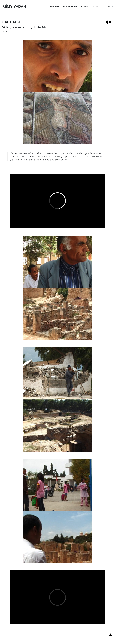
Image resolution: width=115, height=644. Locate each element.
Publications (90, 6)
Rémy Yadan (14, 6)
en (112, 7)
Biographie (70, 6)
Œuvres (54, 6)
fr (109, 7)
